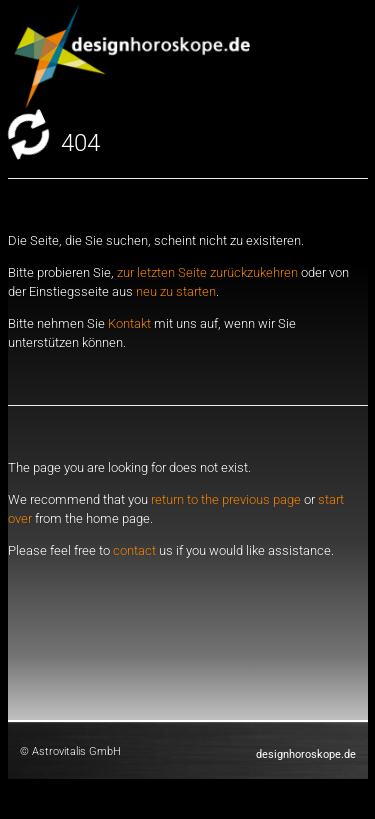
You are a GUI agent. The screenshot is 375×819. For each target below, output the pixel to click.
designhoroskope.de (306, 754)
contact (134, 550)
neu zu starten (176, 291)
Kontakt (129, 323)
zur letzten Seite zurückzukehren (207, 272)
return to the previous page (227, 499)
